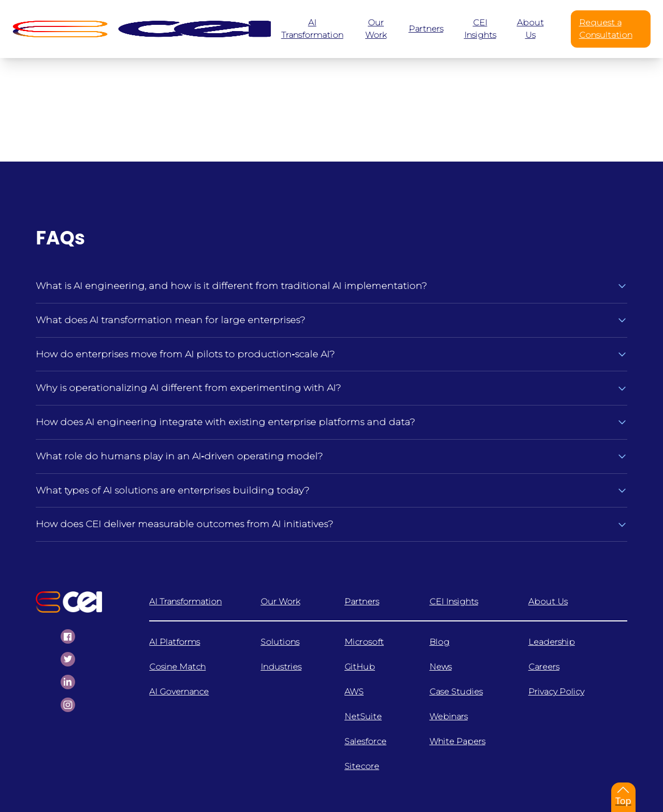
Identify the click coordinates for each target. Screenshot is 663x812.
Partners (362, 601)
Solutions (280, 642)
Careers (544, 667)
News (441, 667)
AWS (354, 692)
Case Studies (456, 692)
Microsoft (364, 642)
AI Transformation (185, 601)
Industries (281, 667)
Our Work (280, 601)
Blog (439, 642)
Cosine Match (177, 667)
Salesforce (365, 741)
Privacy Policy (556, 692)
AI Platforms (175, 642)
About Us (548, 601)
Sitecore (362, 766)
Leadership (552, 642)
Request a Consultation (606, 29)
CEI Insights (454, 601)
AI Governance (179, 692)
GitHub (360, 667)
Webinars (449, 716)
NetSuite (363, 716)
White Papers (457, 741)
